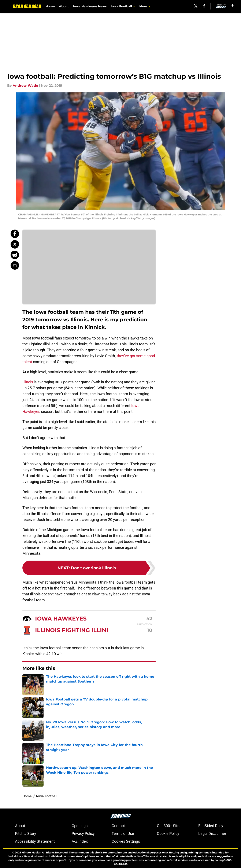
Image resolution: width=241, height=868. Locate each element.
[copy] (15, 265)
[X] (196, 6)
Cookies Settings (126, 841)
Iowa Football (47, 796)
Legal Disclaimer (212, 834)
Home (50, 6)
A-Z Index (80, 841)
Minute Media (31, 852)
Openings (80, 826)
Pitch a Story (26, 834)
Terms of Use (123, 834)
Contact (118, 826)
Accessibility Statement (35, 841)
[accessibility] (233, 6)
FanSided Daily (211, 826)
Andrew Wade (25, 86)
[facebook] (204, 6)
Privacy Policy (83, 834)
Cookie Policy (168, 834)
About (64, 6)
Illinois (28, 382)
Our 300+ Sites (169, 826)
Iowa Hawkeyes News (90, 6)
